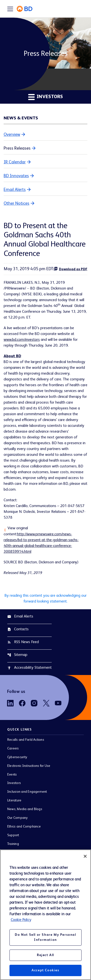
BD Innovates (16, 176)
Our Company (18, 818)
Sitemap (17, 655)
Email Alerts (15, 190)
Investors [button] (45, 97)
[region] (45, 915)
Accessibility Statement (29, 668)
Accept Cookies (45, 970)
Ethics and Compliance (24, 827)
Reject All (45, 955)
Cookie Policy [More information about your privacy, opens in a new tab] (21, 920)
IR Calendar (15, 162)
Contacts (18, 629)
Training (13, 844)
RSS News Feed (23, 642)
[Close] (85, 856)
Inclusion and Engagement (27, 792)
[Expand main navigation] (10, 9)
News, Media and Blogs (25, 809)
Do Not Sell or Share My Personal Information (45, 937)
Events (12, 775)
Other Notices (17, 203)
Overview (12, 135)
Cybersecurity (17, 757)
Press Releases (17, 148)
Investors (14, 783)
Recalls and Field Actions (26, 740)
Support (13, 835)
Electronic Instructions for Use (29, 766)
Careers (13, 748)
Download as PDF (70, 269)
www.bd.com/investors (22, 340)
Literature (14, 800)
